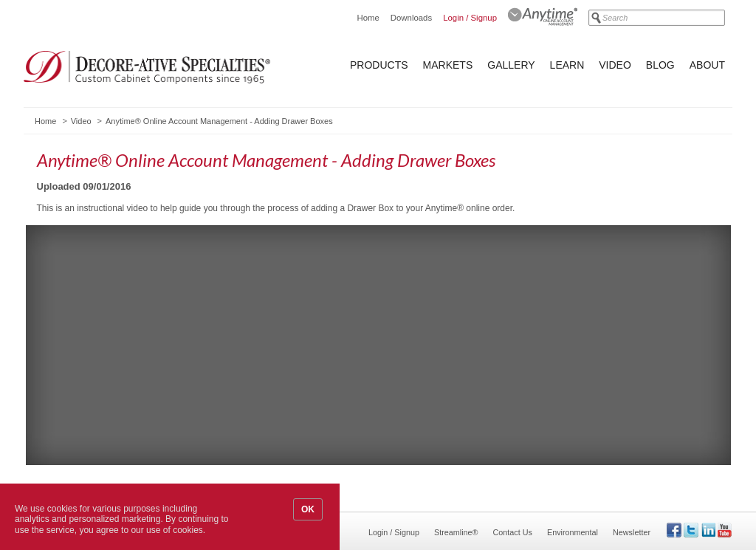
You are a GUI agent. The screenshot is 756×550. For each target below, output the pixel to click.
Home (368, 18)
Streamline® (456, 532)
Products (379, 65)
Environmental (573, 532)
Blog (660, 65)
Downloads (411, 18)
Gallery (511, 65)
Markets (448, 65)
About (707, 65)
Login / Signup (470, 18)
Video (615, 65)
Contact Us (513, 532)
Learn (567, 65)
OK (308, 509)
